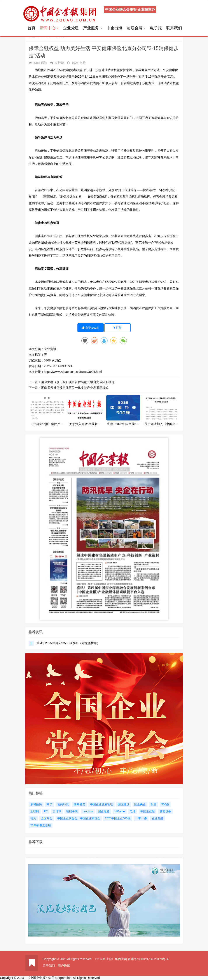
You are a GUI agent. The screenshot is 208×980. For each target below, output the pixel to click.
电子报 (156, 28)
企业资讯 (50, 349)
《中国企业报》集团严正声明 (47, 424)
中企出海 (114, 28)
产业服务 (93, 28)
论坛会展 (136, 28)
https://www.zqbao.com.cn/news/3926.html (73, 372)
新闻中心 (49, 28)
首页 (31, 28)
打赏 (118, 328)
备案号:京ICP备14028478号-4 (148, 959)
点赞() (90, 328)
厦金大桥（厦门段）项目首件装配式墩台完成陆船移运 (78, 382)
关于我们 (49, 966)
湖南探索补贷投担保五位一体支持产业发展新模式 (75, 388)
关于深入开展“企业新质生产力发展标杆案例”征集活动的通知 (85, 424)
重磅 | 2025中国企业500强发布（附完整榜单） (123, 424)
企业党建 (71, 28)
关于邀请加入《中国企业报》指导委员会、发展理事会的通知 (161, 424)
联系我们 (174, 28)
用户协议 (64, 966)
